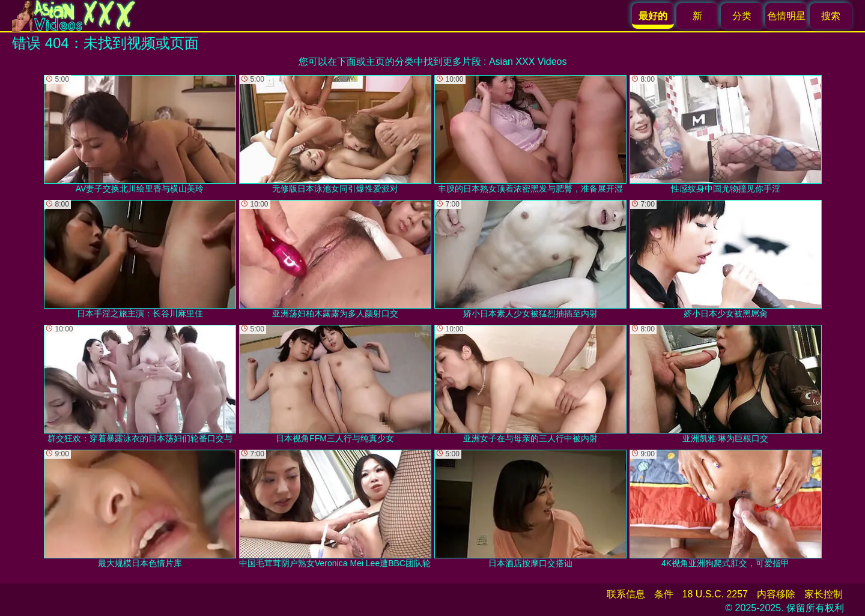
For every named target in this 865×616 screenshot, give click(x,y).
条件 (664, 594)
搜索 (831, 16)
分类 (742, 16)
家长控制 (824, 594)
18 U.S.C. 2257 (715, 594)
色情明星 (786, 16)
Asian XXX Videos (528, 62)
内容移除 (776, 594)
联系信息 (626, 594)
